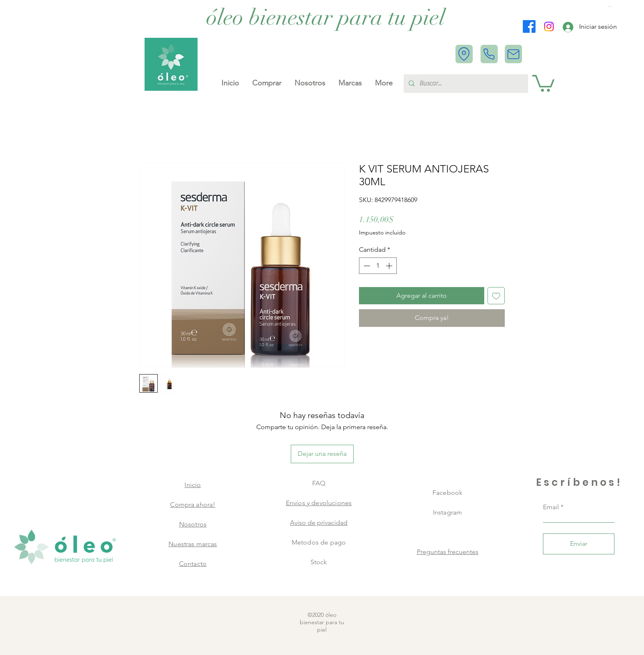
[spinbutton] (378, 266)
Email (551, 507)
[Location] (464, 54)
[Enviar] (579, 544)
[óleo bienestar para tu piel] (326, 18)
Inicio (193, 485)
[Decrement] (366, 266)
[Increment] (390, 266)
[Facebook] (529, 26)
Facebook (447, 493)
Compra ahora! (193, 504)
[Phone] (489, 54)
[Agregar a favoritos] (496, 296)
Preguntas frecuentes (448, 552)
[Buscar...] (465, 84)
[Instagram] (549, 26)
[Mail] (513, 54)
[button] (611, 7)
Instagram (447, 512)
